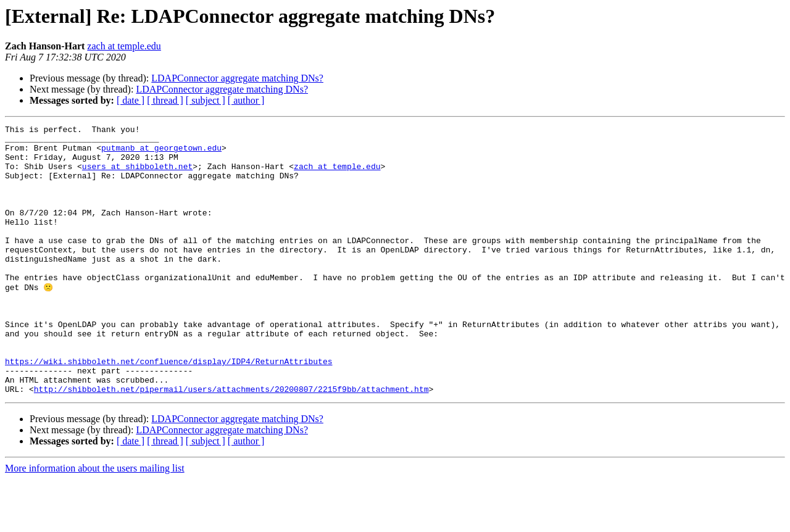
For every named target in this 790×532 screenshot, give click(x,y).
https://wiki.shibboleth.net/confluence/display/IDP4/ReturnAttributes (168, 409)
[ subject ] (206, 100)
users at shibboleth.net (137, 175)
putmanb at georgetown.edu (161, 153)
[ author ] (246, 100)
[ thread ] (165, 100)
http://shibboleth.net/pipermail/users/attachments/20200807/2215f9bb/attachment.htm (231, 442)
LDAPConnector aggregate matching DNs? (237, 78)
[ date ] (131, 100)
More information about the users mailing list (95, 521)
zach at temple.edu (124, 46)
